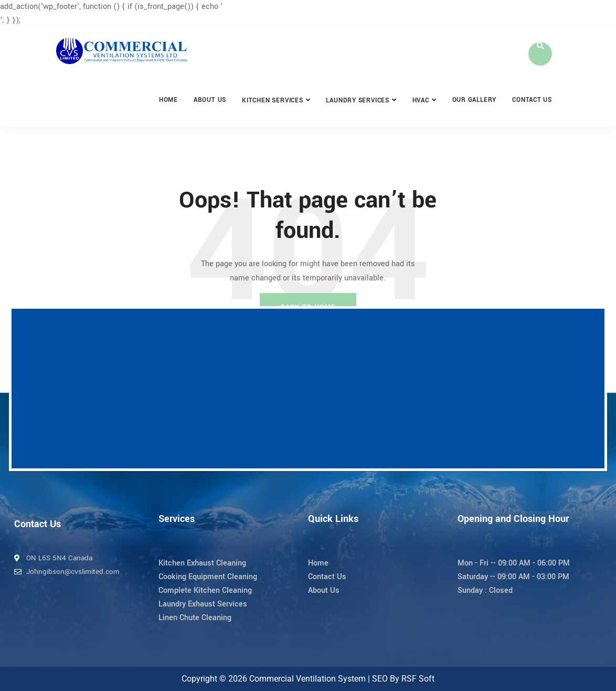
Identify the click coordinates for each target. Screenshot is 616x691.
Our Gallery (475, 100)
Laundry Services (357, 101)
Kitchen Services (272, 101)
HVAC (421, 101)
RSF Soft (418, 679)
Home (168, 100)
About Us (210, 100)
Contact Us (532, 100)
